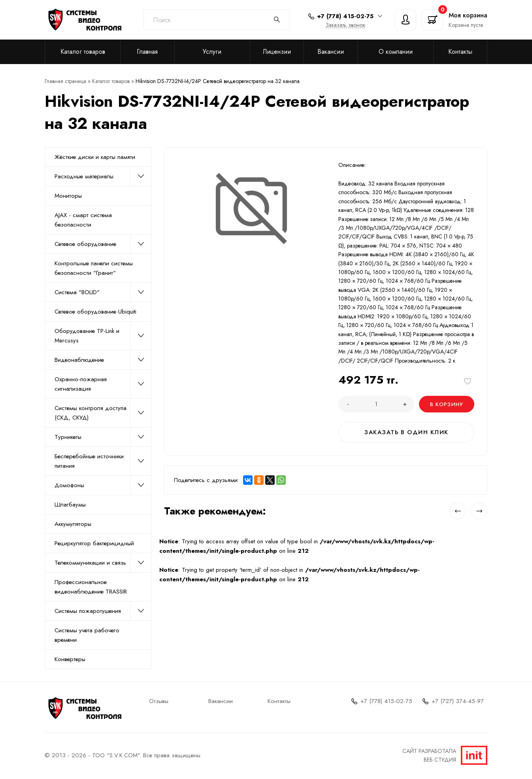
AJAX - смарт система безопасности (83, 220)
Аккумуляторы (73, 524)
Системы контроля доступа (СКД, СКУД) (103, 413)
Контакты (460, 52)
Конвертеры (70, 659)
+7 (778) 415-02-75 (386, 701)
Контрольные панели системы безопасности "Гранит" (94, 268)
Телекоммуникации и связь (103, 563)
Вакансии (331, 52)
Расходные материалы (103, 176)
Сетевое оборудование (103, 244)
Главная (147, 52)
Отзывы (159, 701)
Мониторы (68, 196)
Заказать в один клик (407, 432)
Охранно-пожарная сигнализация (103, 384)
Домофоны (103, 485)
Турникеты (103, 437)
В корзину (447, 404)
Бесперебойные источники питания (103, 461)
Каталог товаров (83, 52)
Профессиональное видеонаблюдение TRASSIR (91, 587)
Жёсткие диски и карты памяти (95, 157)
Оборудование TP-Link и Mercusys (103, 336)
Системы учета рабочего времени (87, 635)
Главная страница (65, 81)
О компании (396, 52)
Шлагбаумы (70, 505)
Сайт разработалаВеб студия (445, 755)
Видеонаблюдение (103, 360)
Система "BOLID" (103, 292)
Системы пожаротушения (103, 611)
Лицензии (277, 52)
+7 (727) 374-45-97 (458, 701)
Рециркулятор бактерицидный (94, 543)
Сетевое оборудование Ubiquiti (95, 312)
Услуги (212, 52)
